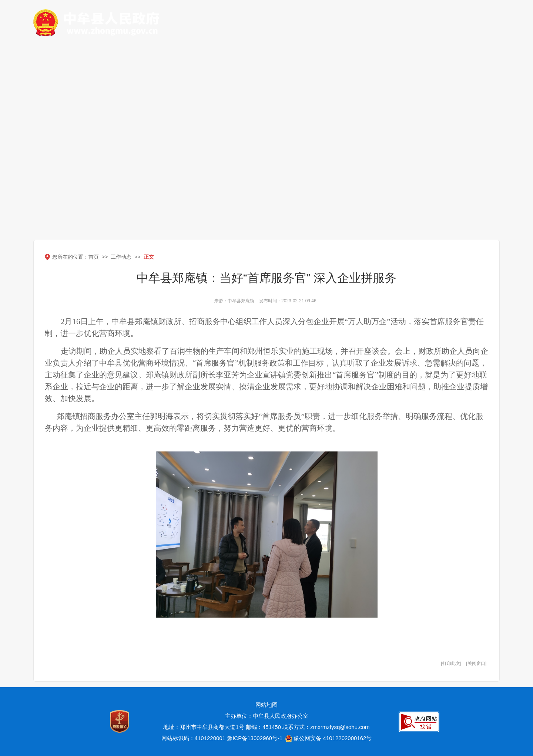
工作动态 (121, 257)
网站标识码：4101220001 (193, 738)
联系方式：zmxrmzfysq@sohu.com (326, 727)
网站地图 (266, 705)
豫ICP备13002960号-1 (255, 738)
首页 (94, 257)
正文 (149, 257)
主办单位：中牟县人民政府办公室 (267, 716)
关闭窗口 (476, 663)
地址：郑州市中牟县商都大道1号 (204, 727)
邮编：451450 (263, 727)
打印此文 (451, 663)
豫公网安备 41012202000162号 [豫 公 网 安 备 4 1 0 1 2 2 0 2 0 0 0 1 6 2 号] (328, 739)
